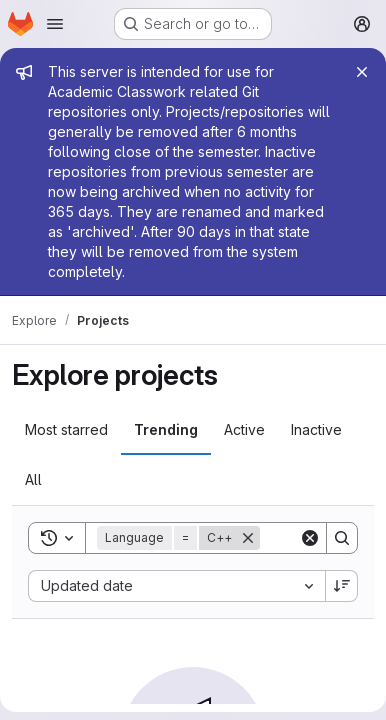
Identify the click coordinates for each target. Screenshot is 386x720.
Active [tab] (244, 429)
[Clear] (310, 538)
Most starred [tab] (66, 429)
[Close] (362, 72)
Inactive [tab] (316, 429)
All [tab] (33, 479)
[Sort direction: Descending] (342, 586)
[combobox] (176, 586)
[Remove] (248, 538)
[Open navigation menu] (55, 24)
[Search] (342, 538)
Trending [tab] (166, 429)
